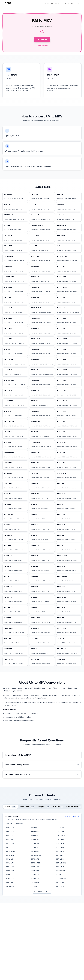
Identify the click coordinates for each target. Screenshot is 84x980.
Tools (64, 3)
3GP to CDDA (61, 839)
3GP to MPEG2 (61, 863)
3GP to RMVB (36, 875)
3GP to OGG (35, 871)
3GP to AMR (35, 832)
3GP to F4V (35, 843)
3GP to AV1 (35, 835)
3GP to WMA (10, 883)
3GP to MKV (60, 855)
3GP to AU (9, 835)
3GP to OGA (10, 871)
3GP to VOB (10, 879)
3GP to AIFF (60, 828)
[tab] (10, 807)
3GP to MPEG (36, 863)
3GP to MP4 (10, 863)
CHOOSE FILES (42, 40)
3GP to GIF (35, 847)
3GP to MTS (35, 867)
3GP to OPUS (61, 871)
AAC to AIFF (35, 883)
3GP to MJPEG (36, 855)
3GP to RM (9, 875)
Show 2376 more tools (42, 892)
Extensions (55, 3)
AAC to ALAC (61, 883)
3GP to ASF (60, 832)
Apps (77, 3)
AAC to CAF (60, 887)
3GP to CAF (35, 839)
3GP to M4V (10, 855)
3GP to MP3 (60, 859)
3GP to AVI (9, 839)
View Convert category (71, 816)
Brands (71, 3)
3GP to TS (60, 875)
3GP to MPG (10, 867)
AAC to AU (35, 887)
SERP (47, 3)
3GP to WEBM (61, 879)
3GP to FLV (10, 847)
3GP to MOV (10, 859)
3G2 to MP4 (10, 828)
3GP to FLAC (61, 843)
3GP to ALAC (10, 832)
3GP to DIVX (10, 843)
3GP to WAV (35, 879)
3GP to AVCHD (61, 835)
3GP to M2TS (10, 851)
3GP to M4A (35, 851)
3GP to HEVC (61, 847)
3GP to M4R (60, 851)
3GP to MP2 (35, 859)
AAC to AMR (10, 887)
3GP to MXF (60, 867)
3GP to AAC (35, 828)
